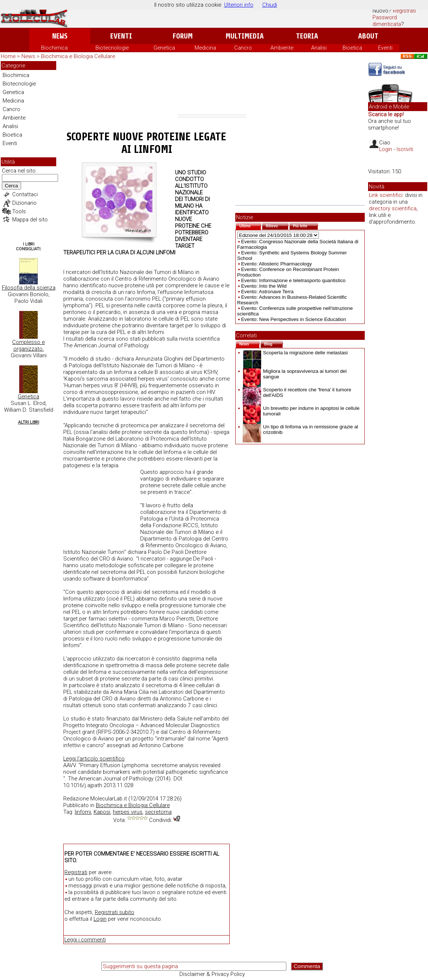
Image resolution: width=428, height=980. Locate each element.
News (60, 36)
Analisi (319, 48)
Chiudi (270, 5)
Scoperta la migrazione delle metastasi (295, 353)
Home (8, 56)
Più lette (306, 225)
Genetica (164, 48)
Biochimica (54, 48)
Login (100, 919)
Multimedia (245, 36)
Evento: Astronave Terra (267, 292)
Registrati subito (114, 912)
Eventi (121, 36)
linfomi (83, 812)
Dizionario (24, 203)
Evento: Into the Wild (264, 286)
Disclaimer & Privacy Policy (212, 974)
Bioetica (352, 48)
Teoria (307, 36)
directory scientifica (393, 208)
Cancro (243, 48)
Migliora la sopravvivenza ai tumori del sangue (295, 374)
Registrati (404, 11)
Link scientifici (386, 195)
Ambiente (282, 48)
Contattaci (25, 194)
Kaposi (102, 812)
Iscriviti (405, 149)
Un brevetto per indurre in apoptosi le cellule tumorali (301, 411)
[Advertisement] (212, 88)
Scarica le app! (386, 114)
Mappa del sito (30, 220)
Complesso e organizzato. (28, 345)
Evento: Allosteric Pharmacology (277, 264)
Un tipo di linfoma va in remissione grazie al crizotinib (300, 429)
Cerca (11, 186)
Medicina (205, 48)
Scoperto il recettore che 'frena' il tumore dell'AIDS (297, 392)
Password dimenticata (387, 21)
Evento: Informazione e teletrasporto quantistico (293, 280)
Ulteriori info (239, 5)
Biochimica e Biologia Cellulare (78, 56)
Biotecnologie (112, 48)
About (368, 36)
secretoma (158, 812)
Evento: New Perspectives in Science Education (294, 319)
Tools (19, 211)
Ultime (250, 225)
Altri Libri (29, 422)
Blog (274, 343)
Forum (183, 36)
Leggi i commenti (85, 940)
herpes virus (128, 812)
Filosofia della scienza (29, 288)
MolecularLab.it (109, 799)
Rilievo (277, 225)
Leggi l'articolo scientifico (94, 759)
